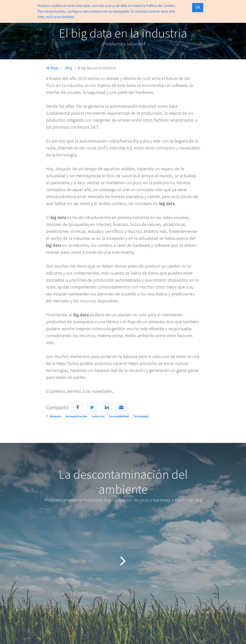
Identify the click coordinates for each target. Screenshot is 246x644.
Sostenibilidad (119, 416)
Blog (69, 68)
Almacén (56, 416)
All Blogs (53, 68)
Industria (98, 416)
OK (198, 7)
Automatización (77, 416)
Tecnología (141, 416)
